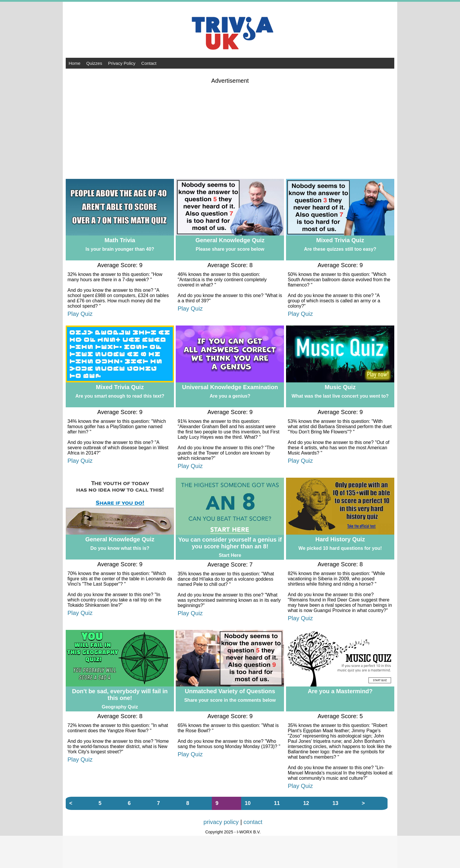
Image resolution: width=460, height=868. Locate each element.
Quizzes (94, 63)
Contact (149, 63)
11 (277, 803)
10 (248, 803)
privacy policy (221, 822)
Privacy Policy (122, 63)
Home (75, 63)
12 (306, 803)
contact (253, 822)
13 (335, 803)
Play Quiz (80, 314)
